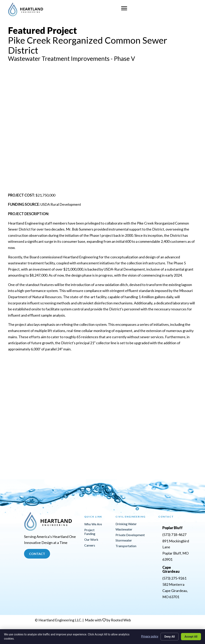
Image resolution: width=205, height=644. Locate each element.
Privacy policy (150, 636)
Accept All (191, 637)
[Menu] (124, 8)
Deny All (170, 637)
